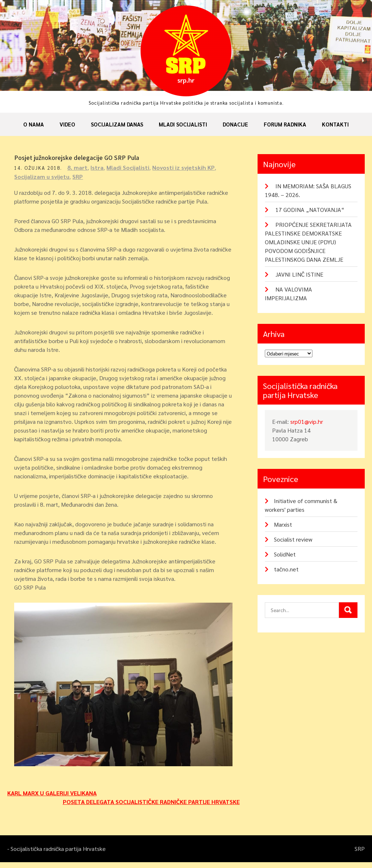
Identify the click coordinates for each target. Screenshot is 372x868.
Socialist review (293, 539)
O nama (34, 124)
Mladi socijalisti (183, 124)
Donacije (235, 124)
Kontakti (335, 124)
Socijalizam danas (117, 124)
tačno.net (286, 569)
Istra (99, 167)
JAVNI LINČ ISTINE (299, 274)
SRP (80, 176)
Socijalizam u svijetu (44, 176)
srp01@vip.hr (307, 421)
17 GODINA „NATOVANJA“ (310, 210)
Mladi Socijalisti (130, 167)
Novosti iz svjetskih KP (186, 167)
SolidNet (285, 554)
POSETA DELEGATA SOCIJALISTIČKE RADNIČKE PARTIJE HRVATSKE (151, 807)
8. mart (80, 167)
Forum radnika (285, 124)
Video (67, 124)
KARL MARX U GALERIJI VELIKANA (52, 799)
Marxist (283, 524)
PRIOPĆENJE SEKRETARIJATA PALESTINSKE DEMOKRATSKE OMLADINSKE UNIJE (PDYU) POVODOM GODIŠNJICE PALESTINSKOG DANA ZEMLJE (308, 242)
